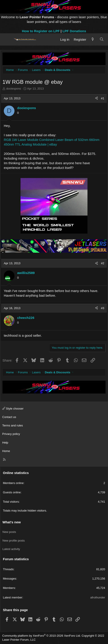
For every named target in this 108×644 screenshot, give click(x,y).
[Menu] (7, 39)
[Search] (102, 39)
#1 (103, 98)
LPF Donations (74, 31)
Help (5, 443)
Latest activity (11, 549)
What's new (12, 522)
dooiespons (14, 89)
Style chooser (13, 409)
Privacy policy (11, 434)
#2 (103, 263)
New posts (9, 532)
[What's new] (93, 39)
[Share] (97, 98)
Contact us (9, 417)
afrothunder (98, 597)
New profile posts (14, 541)
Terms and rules (12, 425)
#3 (103, 308)
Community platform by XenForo (42, 636)
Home (6, 451)
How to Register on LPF (41, 31)
